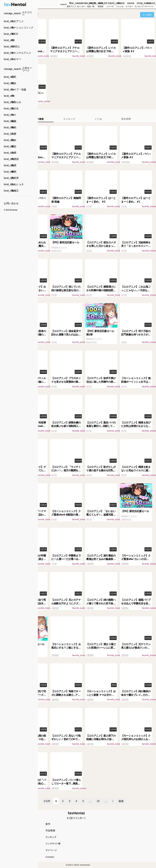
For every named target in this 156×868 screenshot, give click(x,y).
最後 (121, 801)
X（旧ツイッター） (76, 818)
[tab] (40, 119)
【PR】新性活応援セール (65, 242)
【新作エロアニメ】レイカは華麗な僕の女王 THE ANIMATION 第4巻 (101, 51)
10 (98, 801)
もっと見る (147, 15)
